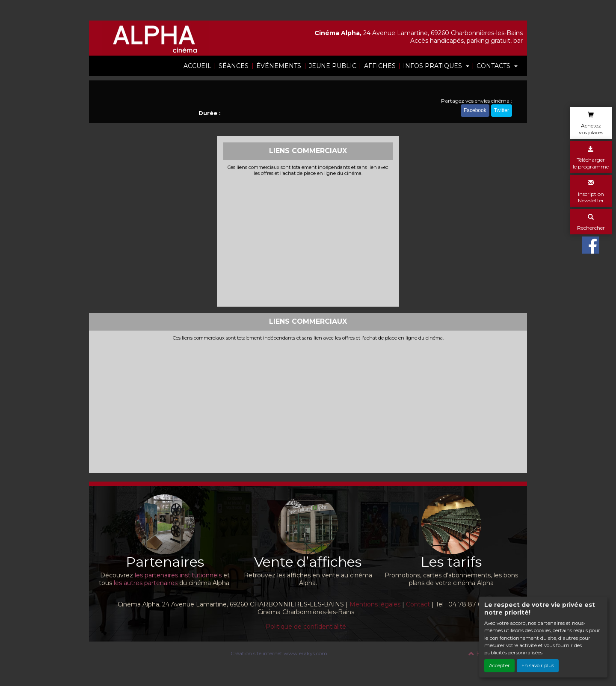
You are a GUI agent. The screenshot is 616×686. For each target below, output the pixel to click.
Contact (418, 604)
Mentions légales (375, 604)
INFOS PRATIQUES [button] (433, 66)
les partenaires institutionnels (178, 575)
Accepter (499, 665)
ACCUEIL (197, 66)
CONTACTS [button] (494, 66)
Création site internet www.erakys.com (279, 653)
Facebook (475, 110)
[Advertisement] (308, 240)
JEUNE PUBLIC (333, 66)
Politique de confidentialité (306, 627)
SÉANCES (234, 66)
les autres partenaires (146, 583)
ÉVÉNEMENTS (279, 66)
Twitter (502, 110)
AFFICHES (380, 66)
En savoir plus (538, 665)
